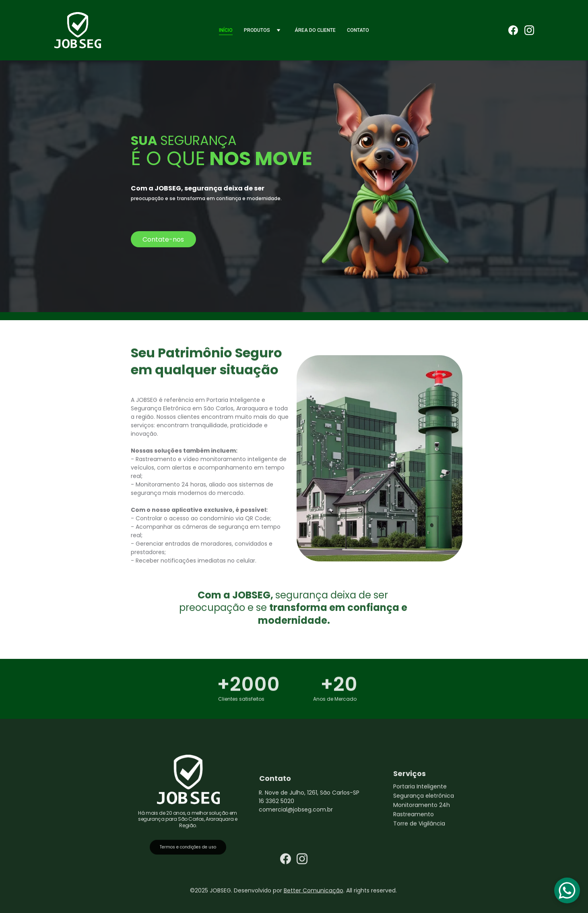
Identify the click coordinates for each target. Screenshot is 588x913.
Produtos (257, 30)
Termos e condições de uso (188, 849)
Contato (358, 30)
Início (226, 30)
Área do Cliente (315, 30)
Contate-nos (163, 239)
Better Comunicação (314, 891)
